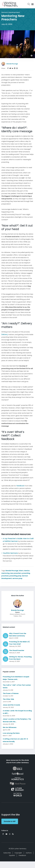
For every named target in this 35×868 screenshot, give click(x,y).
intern (21, 571)
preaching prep (15, 576)
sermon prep (17, 578)
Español (12, 855)
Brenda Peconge (12, 571)
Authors (29, 853)
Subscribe (7, 853)
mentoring (5, 573)
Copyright (18, 853)
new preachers (16, 573)
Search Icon (29, 4)
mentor (27, 571)
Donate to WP (10, 821)
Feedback (22, 855)
